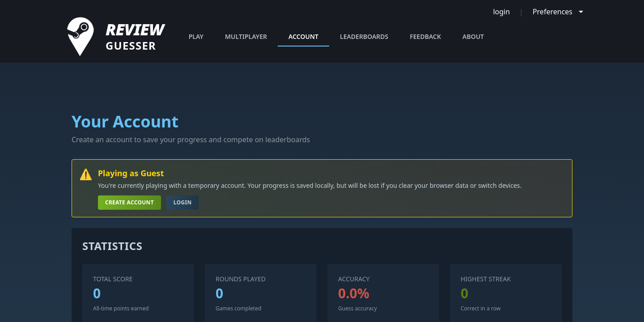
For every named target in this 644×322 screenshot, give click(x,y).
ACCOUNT (303, 39)
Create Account (129, 202)
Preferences (553, 12)
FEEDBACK (425, 36)
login (501, 12)
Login (183, 202)
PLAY (196, 36)
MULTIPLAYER (246, 36)
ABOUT (473, 36)
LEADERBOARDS (364, 36)
